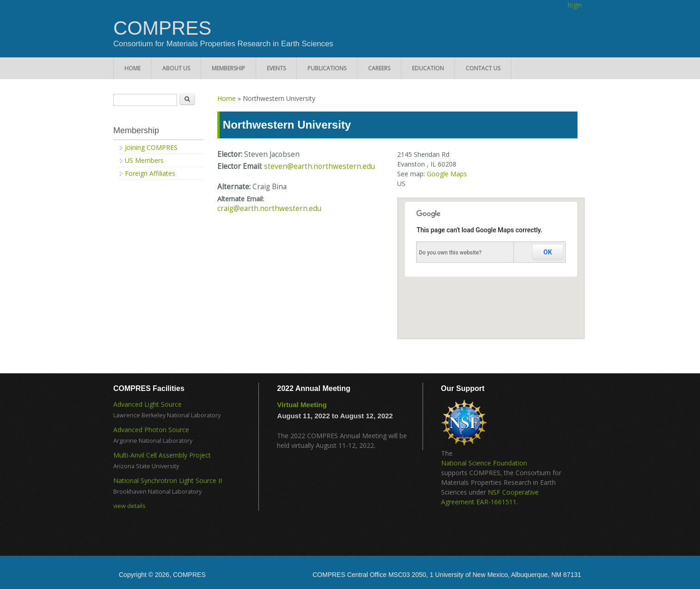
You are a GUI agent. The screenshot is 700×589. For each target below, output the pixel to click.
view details (129, 506)
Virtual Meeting (302, 405)
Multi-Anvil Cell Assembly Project (162, 455)
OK (548, 252)
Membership (228, 68)
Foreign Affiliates (150, 173)
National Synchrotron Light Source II (168, 480)
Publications (327, 68)
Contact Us (483, 68)
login (575, 5)
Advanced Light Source (147, 404)
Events (276, 68)
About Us (176, 68)
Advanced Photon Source (151, 430)
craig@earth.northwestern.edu (269, 208)
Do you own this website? (450, 253)
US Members (144, 160)
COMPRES (162, 28)
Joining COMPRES (151, 147)
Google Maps (447, 174)
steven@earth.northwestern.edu (319, 166)
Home (132, 68)
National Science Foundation (484, 463)
